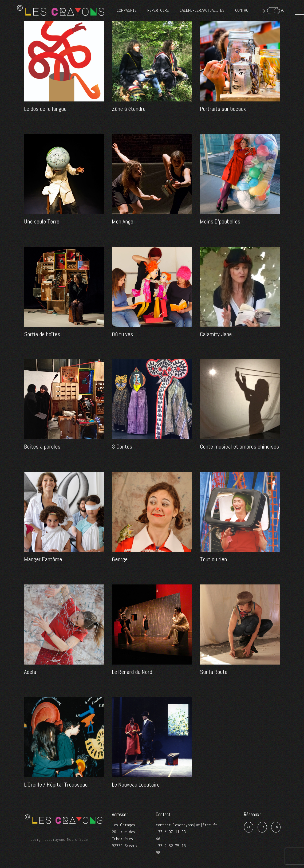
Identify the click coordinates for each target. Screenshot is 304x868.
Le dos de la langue (45, 109)
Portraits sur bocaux (223, 109)
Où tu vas (122, 334)
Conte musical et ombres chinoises (239, 446)
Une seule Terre (42, 221)
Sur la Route (214, 672)
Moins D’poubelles (220, 221)
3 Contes (122, 446)
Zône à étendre (129, 109)
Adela (30, 672)
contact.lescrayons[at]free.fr (187, 825)
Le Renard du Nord (132, 672)
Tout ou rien (213, 559)
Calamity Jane (216, 334)
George (120, 559)
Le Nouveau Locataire (136, 784)
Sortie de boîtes (42, 334)
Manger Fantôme (43, 559)
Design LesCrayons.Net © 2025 (59, 840)
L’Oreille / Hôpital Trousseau (56, 784)
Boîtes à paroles (42, 446)
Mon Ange (123, 221)
